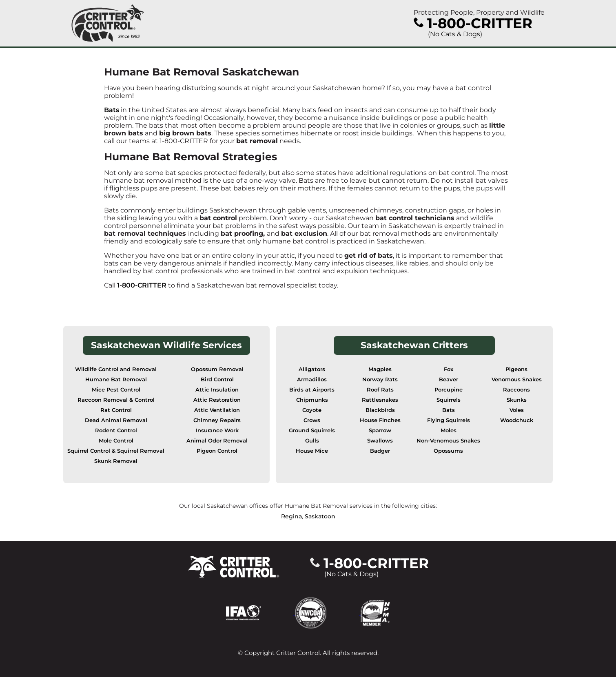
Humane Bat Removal (116, 379)
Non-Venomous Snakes (448, 441)
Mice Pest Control (116, 390)
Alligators (312, 369)
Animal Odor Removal (217, 441)
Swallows (380, 441)
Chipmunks (312, 400)
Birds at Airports (312, 390)
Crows (312, 420)
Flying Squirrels (449, 420)
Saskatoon (320, 516)
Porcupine (449, 390)
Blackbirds (380, 410)
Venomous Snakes (517, 379)
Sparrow (380, 430)
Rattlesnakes (380, 400)
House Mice (312, 451)
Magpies (380, 369)
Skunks (517, 400)
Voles (517, 410)
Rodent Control (116, 430)
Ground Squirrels (312, 430)
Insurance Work (217, 430)
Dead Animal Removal (116, 420)
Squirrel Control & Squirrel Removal (116, 451)
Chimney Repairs (217, 420)
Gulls (312, 441)
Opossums (448, 451)
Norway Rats (380, 379)
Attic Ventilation (217, 410)
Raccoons (516, 390)
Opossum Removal (217, 369)
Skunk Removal (116, 461)
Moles (449, 430)
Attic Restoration (217, 400)
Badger (380, 451)
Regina (291, 516)
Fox (449, 369)
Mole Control (116, 441)
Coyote (312, 410)
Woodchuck (517, 420)
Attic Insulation (217, 390)
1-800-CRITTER (142, 285)
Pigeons (516, 369)
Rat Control (116, 410)
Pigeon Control (217, 451)
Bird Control (217, 379)
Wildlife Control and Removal (116, 369)
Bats (112, 110)
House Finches (380, 420)
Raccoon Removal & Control (116, 400)
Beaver (449, 379)
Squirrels (449, 400)
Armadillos (312, 379)
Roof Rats (380, 390)
